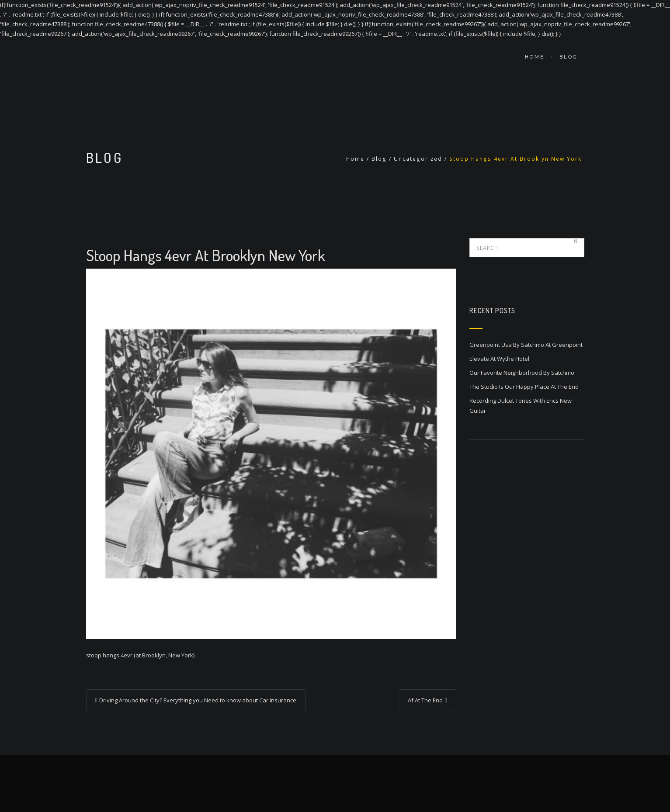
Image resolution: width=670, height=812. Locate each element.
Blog (568, 57)
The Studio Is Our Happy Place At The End (524, 387)
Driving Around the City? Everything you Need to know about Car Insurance (198, 700)
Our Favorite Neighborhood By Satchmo (522, 373)
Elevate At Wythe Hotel (499, 359)
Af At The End (425, 700)
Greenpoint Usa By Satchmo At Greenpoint (526, 345)
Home (535, 57)
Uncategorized (418, 159)
